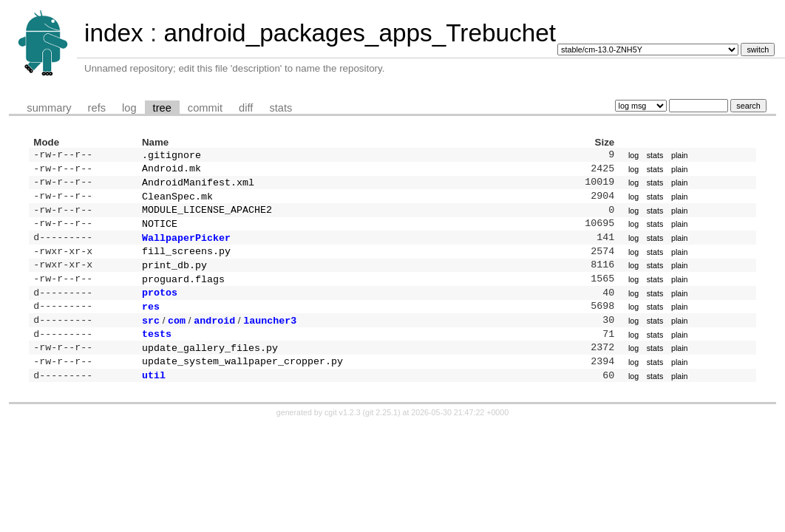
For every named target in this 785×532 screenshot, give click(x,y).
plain (680, 156)
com (177, 339)
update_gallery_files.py (210, 369)
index (114, 33)
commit (205, 108)
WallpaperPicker (186, 248)
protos (160, 308)
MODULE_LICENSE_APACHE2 (207, 216)
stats (281, 108)
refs (97, 108)
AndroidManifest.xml (198, 186)
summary (49, 108)
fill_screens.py (186, 262)
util (154, 400)
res (151, 324)
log (129, 108)
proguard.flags (183, 293)
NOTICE (160, 232)
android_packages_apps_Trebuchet (360, 33)
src (151, 339)
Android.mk (171, 171)
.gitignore (171, 156)
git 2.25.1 (381, 437)
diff (246, 108)
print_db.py (174, 278)
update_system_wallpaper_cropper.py (242, 384)
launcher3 (270, 339)
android (214, 339)
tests (157, 354)
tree (162, 108)
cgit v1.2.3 (343, 437)
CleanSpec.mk (177, 202)
